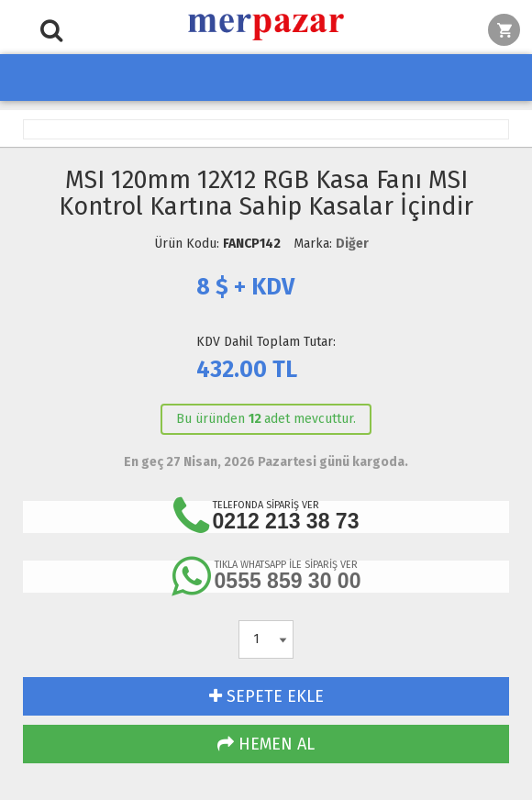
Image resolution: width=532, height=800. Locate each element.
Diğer (352, 244)
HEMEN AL (266, 744)
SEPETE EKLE (266, 696)
